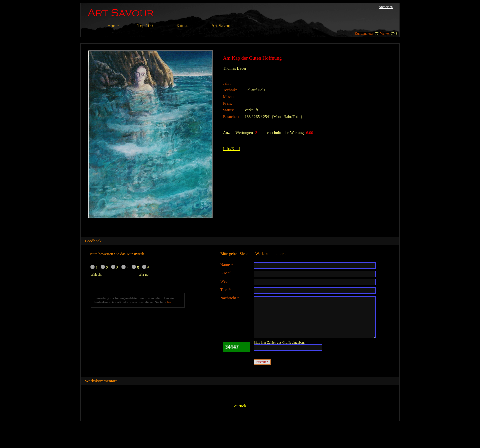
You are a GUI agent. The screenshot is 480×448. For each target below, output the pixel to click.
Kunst (182, 26)
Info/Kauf (231, 148)
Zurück (240, 406)
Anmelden (386, 7)
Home (113, 26)
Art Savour (222, 26)
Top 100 (145, 26)
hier (170, 302)
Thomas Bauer (235, 68)
